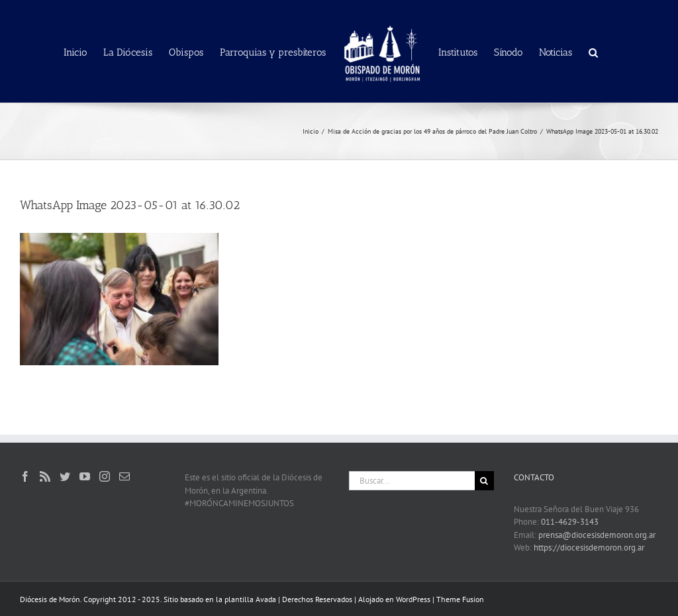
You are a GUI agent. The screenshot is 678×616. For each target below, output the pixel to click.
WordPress (413, 599)
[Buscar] (484, 481)
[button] (593, 52)
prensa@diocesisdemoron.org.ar (597, 535)
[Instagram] (105, 476)
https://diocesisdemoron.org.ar (589, 548)
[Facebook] (25, 476)
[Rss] (45, 476)
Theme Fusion (460, 599)
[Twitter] (65, 476)
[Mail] (124, 476)
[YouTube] (85, 476)
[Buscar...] (412, 481)
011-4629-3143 (570, 522)
